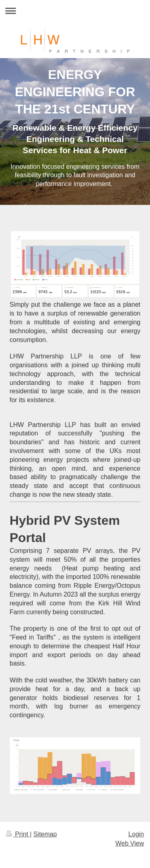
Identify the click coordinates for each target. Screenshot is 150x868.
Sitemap (45, 834)
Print (18, 834)
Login (136, 834)
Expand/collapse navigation (75, 11)
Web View (130, 843)
